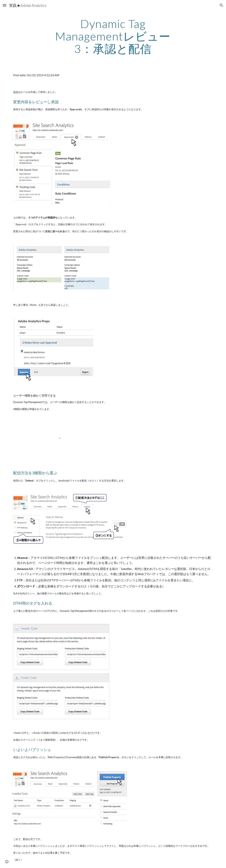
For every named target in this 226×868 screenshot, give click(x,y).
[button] (5, 5)
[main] (113, 36)
